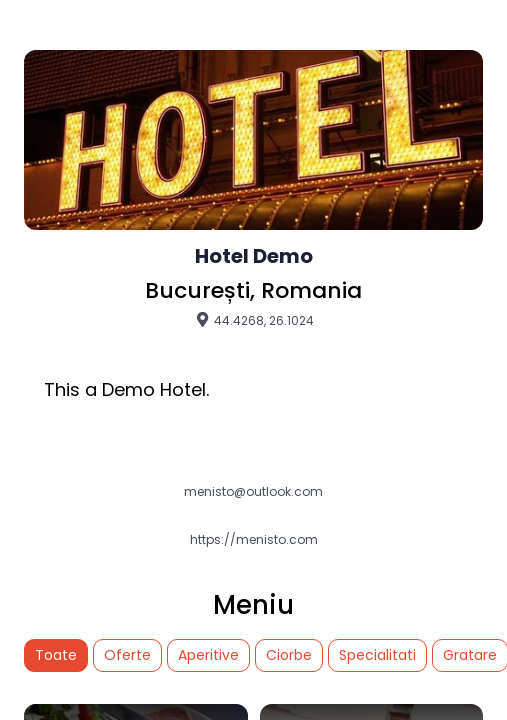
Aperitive (208, 655)
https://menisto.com (254, 540)
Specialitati (377, 655)
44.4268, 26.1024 (254, 320)
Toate (56, 655)
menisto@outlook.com (253, 492)
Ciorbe (289, 655)
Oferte (127, 655)
